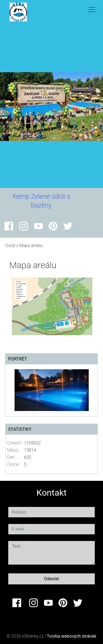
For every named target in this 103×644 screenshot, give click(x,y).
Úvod (10, 245)
